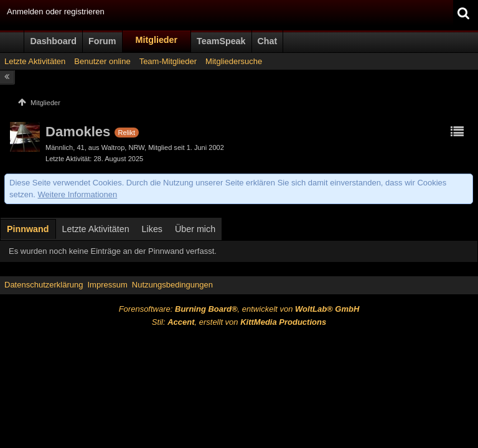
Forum (102, 41)
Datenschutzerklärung (44, 285)
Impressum (107, 285)
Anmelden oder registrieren (56, 12)
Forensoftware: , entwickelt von (239, 309)
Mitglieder (157, 40)
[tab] (28, 230)
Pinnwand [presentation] (28, 229)
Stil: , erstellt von (239, 322)
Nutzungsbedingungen (172, 285)
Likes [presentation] (152, 229)
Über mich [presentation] (195, 229)
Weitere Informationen (78, 194)
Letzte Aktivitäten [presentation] (96, 229)
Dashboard (53, 41)
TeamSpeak (221, 41)
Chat (268, 41)
